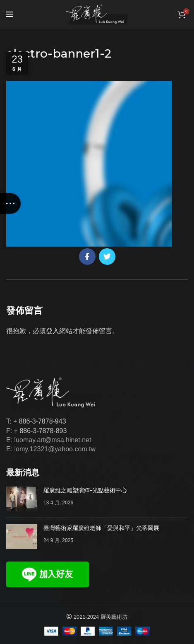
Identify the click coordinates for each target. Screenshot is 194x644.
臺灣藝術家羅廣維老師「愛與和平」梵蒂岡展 (101, 528)
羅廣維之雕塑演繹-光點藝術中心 (85, 490)
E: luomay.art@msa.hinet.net (49, 440)
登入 (53, 331)
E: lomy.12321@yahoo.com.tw (51, 449)
